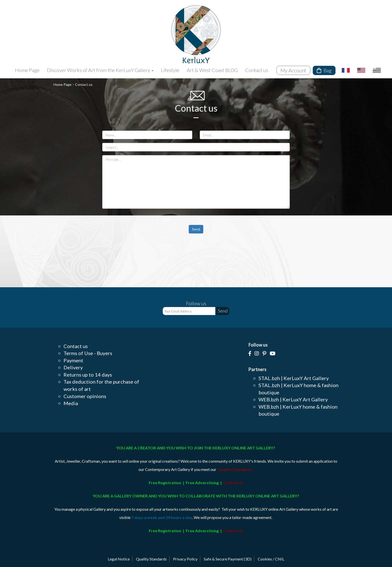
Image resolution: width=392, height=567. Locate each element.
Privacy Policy (185, 559)
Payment (73, 360)
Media (71, 403)
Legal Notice (119, 559)
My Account (293, 70)
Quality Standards (151, 559)
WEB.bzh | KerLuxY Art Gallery (293, 399)
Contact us (257, 70)
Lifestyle (170, 70)
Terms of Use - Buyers (88, 353)
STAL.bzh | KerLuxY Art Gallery (294, 378)
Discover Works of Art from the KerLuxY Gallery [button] (100, 70)
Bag (324, 70)
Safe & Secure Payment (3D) (228, 559)
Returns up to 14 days (88, 375)
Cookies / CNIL (271, 559)
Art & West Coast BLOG (212, 70)
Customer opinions (85, 396)
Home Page (27, 70)
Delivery (73, 367)
